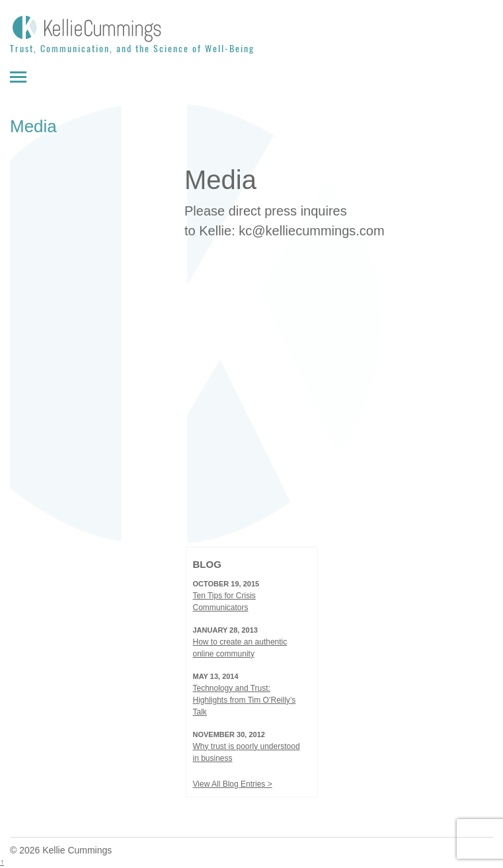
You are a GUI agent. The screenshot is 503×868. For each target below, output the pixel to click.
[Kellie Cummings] (251, 28)
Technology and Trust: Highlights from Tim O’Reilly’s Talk (245, 700)
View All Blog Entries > (233, 784)
